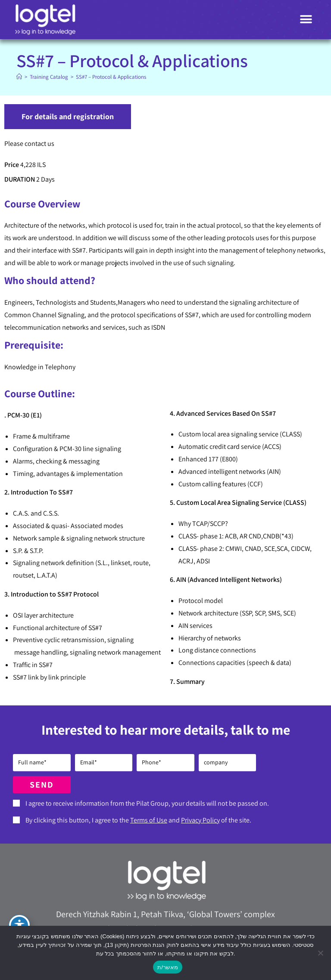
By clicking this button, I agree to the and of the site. (138, 820)
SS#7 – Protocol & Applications (111, 77)
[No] (320, 953)
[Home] (19, 77)
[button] (306, 20)
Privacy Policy (200, 820)
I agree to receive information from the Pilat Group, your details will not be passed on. (147, 803)
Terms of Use (149, 820)
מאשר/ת (168, 967)
